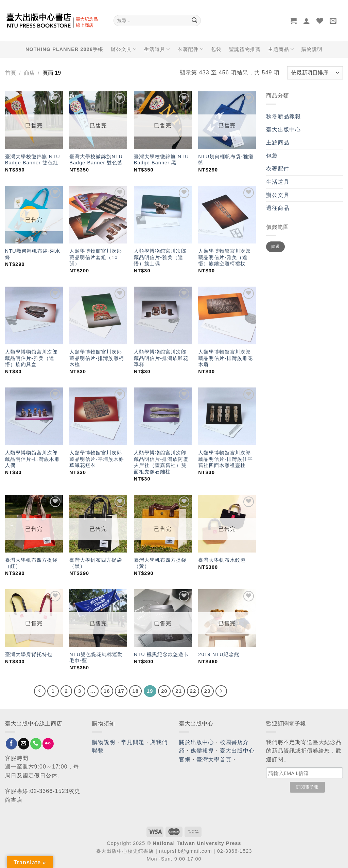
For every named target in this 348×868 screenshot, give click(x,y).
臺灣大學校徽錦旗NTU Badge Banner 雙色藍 (96, 160)
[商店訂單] (315, 73)
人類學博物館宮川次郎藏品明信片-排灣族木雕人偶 (32, 459)
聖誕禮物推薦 (245, 49)
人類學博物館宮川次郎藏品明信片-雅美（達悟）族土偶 (160, 257)
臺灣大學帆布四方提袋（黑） (96, 563)
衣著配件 (191, 49)
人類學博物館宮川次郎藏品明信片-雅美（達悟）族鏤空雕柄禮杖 (224, 257)
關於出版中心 (197, 742)
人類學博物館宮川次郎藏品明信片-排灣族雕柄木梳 (97, 358)
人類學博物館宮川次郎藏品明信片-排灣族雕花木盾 (225, 358)
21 (179, 691)
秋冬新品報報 (284, 116)
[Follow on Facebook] (11, 744)
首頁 (11, 73)
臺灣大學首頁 (214, 759)
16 (107, 691)
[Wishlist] (320, 21)
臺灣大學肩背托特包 (29, 654)
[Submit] (194, 21)
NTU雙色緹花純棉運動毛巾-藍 (96, 658)
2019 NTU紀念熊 (219, 654)
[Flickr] (48, 744)
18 (135, 691)
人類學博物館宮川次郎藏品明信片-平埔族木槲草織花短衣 (97, 459)
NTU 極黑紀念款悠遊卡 (161, 654)
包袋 (216, 49)
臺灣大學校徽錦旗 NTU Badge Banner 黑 (161, 160)
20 (164, 691)
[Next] (221, 691)
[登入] (307, 21)
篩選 (275, 247)
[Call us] (36, 744)
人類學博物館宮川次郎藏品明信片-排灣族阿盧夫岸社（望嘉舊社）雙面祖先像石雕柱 (161, 462)
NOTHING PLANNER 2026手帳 (64, 49)
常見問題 (133, 742)
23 (207, 691)
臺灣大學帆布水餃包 (222, 560)
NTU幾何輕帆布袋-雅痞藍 (226, 160)
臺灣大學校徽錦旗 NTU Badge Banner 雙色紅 (33, 160)
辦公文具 (124, 49)
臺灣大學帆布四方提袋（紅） (31, 563)
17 (121, 691)
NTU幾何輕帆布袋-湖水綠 (33, 254)
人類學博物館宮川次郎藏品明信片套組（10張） (96, 257)
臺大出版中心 (284, 130)
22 (193, 691)
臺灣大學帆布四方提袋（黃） (160, 563)
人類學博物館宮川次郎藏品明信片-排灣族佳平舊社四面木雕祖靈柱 (225, 459)
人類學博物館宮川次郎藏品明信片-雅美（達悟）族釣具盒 (31, 358)
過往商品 (278, 208)
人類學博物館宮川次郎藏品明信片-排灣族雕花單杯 (161, 358)
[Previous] (40, 691)
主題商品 (281, 49)
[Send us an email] (24, 744)
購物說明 (312, 49)
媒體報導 (202, 751)
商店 (29, 73)
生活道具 (157, 49)
